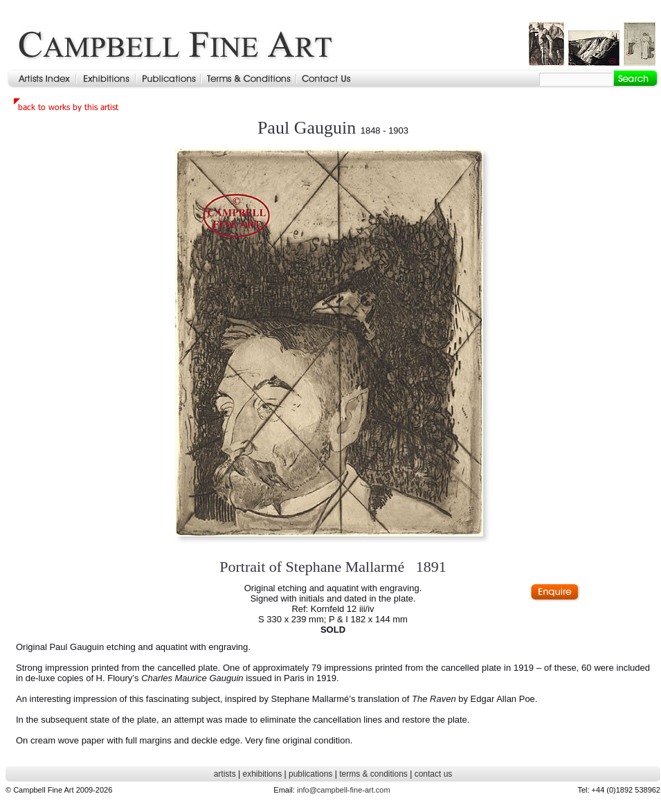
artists (225, 774)
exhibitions (262, 774)
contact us (434, 774)
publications (310, 774)
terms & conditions (373, 774)
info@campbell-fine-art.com (344, 790)
